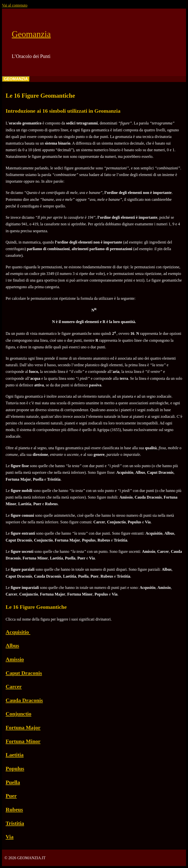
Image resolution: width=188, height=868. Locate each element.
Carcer (14, 686)
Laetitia (15, 755)
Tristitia (15, 823)
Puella (13, 782)
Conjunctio (18, 714)
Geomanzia (31, 34)
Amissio (15, 659)
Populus (15, 768)
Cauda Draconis (24, 700)
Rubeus (14, 809)
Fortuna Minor (23, 741)
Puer (11, 796)
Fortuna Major (23, 727)
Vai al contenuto (15, 5)
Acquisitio (18, 632)
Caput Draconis (24, 673)
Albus (12, 645)
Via (10, 837)
